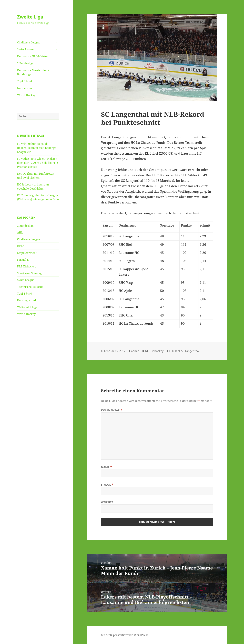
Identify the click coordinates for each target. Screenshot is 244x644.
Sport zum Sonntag (29, 273)
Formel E (23, 260)
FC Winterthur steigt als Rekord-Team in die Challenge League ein (37, 148)
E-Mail (107, 485)
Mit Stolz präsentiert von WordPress (125, 635)
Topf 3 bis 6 (24, 81)
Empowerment (27, 253)
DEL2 (21, 246)
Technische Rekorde (30, 287)
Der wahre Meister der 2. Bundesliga (34, 72)
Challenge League (29, 42)
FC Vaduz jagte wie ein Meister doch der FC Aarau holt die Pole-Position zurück (38, 163)
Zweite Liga (30, 17)
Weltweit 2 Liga (27, 307)
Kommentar (112, 410)
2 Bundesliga (25, 63)
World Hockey (26, 95)
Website (107, 502)
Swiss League (26, 49)
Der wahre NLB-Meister (33, 56)
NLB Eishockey (27, 266)
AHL (20, 232)
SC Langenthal (190, 351)
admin (135, 351)
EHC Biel (175, 351)
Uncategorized (27, 300)
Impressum (24, 88)
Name (106, 467)
